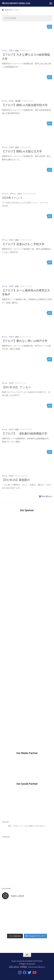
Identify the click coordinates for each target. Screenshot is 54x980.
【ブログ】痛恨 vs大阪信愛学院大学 (25, 105)
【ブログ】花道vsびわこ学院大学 (23, 244)
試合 (17, 51)
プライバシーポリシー (37, 967)
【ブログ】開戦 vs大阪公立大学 (22, 151)
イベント (5, 194)
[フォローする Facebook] (25, 973)
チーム (5, 51)
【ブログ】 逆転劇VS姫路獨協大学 (25, 433)
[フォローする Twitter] (29, 973)
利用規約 (24, 967)
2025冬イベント (12, 198)
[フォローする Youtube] (34, 973)
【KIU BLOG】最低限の (16, 480)
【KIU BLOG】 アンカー (17, 387)
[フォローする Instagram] (20, 973)
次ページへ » (45, 496)
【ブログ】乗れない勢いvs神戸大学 (25, 341)
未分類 (18, 101)
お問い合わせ (14, 967)
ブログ (11, 51)
